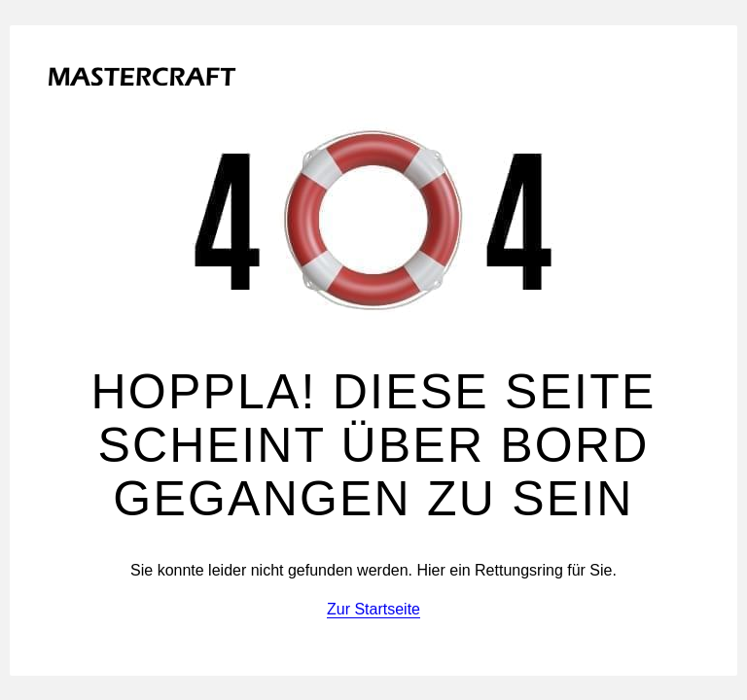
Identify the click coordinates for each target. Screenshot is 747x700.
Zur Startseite (373, 609)
